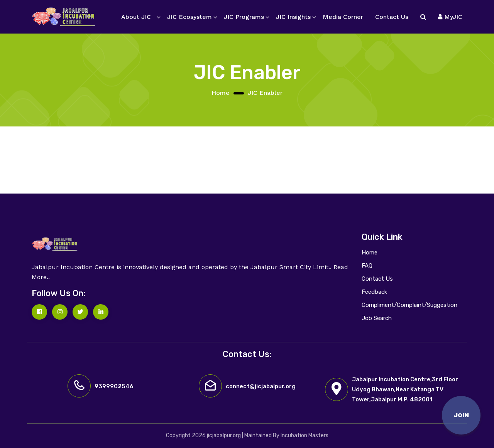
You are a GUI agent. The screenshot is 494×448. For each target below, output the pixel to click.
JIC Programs (244, 17)
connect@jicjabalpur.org (261, 386)
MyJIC (450, 17)
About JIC (136, 17)
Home (221, 93)
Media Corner (343, 17)
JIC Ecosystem (189, 17)
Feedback (374, 292)
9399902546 (114, 386)
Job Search (377, 318)
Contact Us (392, 17)
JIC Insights (293, 17)
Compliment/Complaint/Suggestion (409, 305)
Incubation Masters (305, 435)
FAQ (367, 266)
